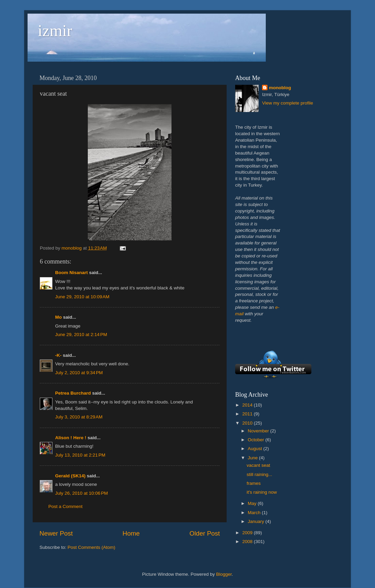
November (259, 431)
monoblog (280, 88)
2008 (248, 542)
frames (254, 483)
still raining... (259, 474)
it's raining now (262, 492)
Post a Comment (66, 506)
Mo (59, 317)
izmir (55, 30)
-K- (58, 355)
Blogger (224, 574)
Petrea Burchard (73, 393)
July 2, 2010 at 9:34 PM (79, 373)
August (256, 449)
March (255, 513)
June (253, 458)
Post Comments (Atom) (92, 547)
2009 (248, 533)
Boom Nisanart (71, 273)
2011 (248, 414)
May (253, 503)
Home (131, 533)
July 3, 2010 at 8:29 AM (79, 417)
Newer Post (56, 533)
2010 (248, 423)
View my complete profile (288, 103)
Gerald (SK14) (70, 476)
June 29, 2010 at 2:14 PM (81, 335)
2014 (248, 405)
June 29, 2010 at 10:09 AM (82, 297)
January (257, 521)
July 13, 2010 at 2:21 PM (80, 455)
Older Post (205, 533)
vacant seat (258, 465)
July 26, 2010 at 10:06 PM (81, 493)
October (257, 440)
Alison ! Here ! (71, 438)
